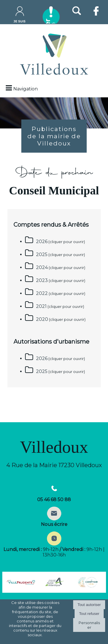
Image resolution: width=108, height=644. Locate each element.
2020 (42, 319)
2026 (42, 241)
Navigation (25, 89)
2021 (41, 306)
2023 (42, 280)
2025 (42, 254)
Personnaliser (89, 625)
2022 (42, 293)
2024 (42, 267)
